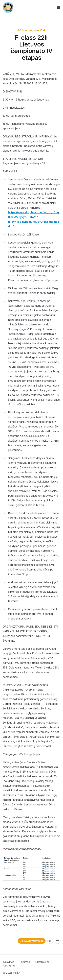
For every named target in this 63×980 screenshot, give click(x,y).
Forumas (25, 962)
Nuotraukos (42, 962)
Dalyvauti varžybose (32, 941)
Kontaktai (9, 966)
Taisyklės (8, 962)
